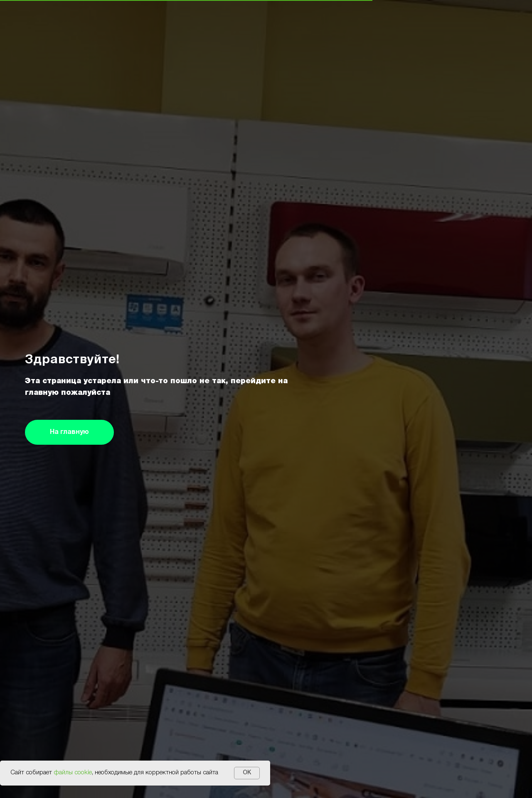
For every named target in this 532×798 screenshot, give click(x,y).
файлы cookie (73, 773)
